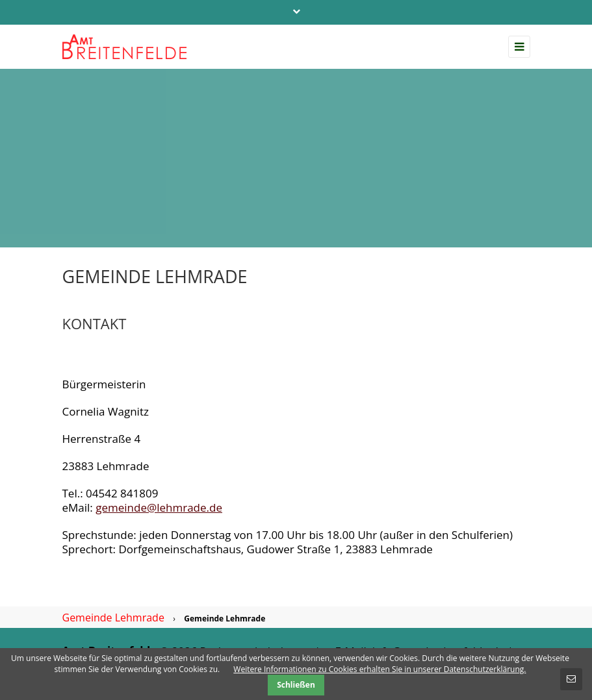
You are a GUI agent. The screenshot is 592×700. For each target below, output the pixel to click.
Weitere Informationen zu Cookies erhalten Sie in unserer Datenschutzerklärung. (380, 669)
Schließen (296, 685)
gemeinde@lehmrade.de (159, 507)
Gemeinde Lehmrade (113, 618)
